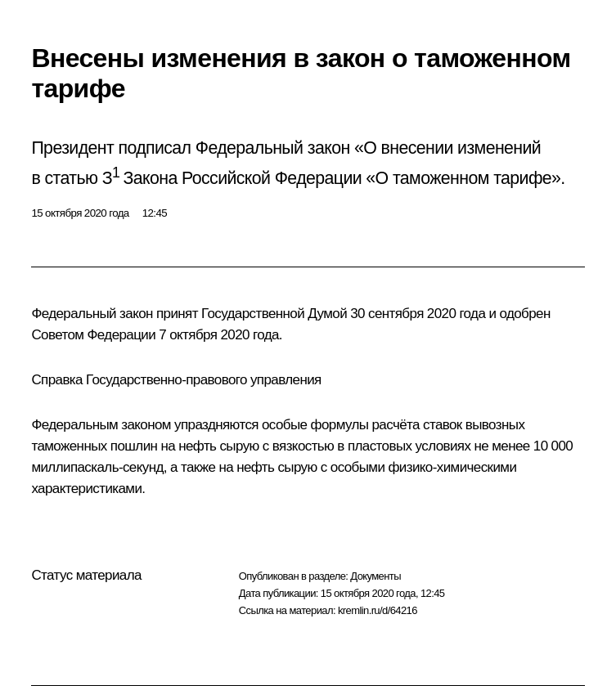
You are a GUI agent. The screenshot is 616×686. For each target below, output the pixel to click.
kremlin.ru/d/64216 (378, 610)
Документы (375, 576)
